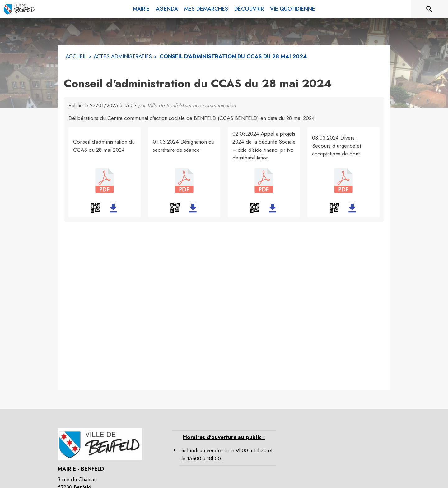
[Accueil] (19, 9)
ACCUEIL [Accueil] (76, 56)
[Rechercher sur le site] (429, 9)
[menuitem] (141, 9)
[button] (96, 208)
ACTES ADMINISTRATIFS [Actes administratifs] (123, 56)
